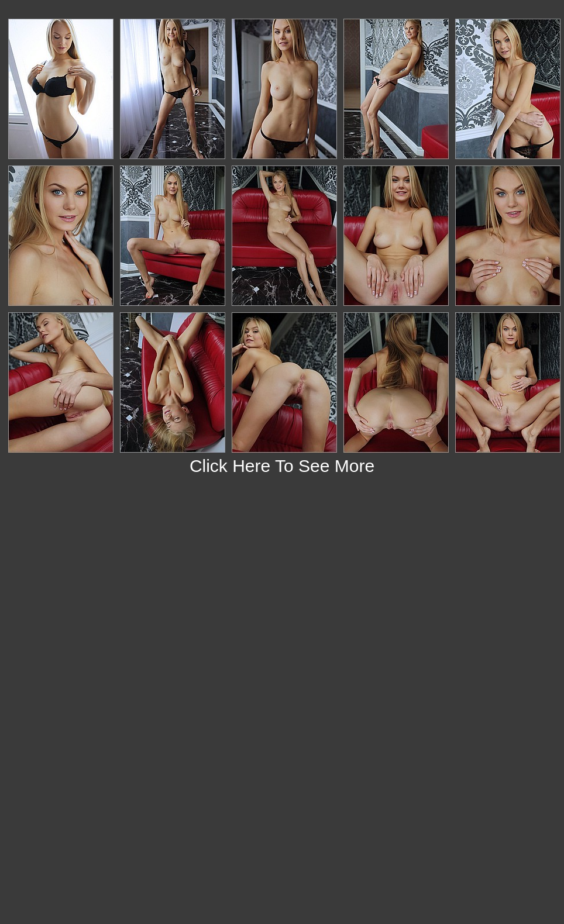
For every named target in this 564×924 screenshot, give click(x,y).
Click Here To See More (282, 466)
